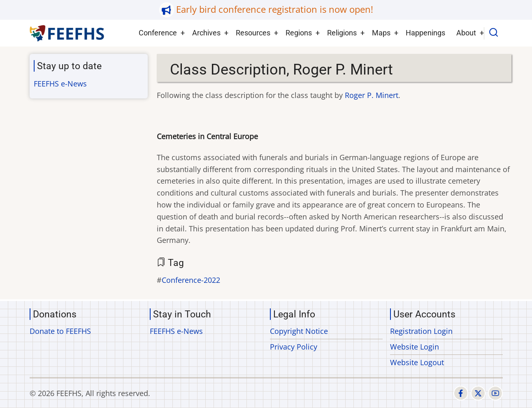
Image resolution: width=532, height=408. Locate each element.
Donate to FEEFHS (60, 331)
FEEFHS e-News (60, 84)
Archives (206, 33)
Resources (253, 33)
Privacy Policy (294, 347)
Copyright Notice (299, 331)
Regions (299, 33)
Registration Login (421, 331)
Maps (381, 33)
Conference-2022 (191, 280)
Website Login (415, 347)
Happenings (425, 33)
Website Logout (417, 362)
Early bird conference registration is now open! (275, 9)
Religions (342, 33)
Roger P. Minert (372, 95)
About (466, 33)
